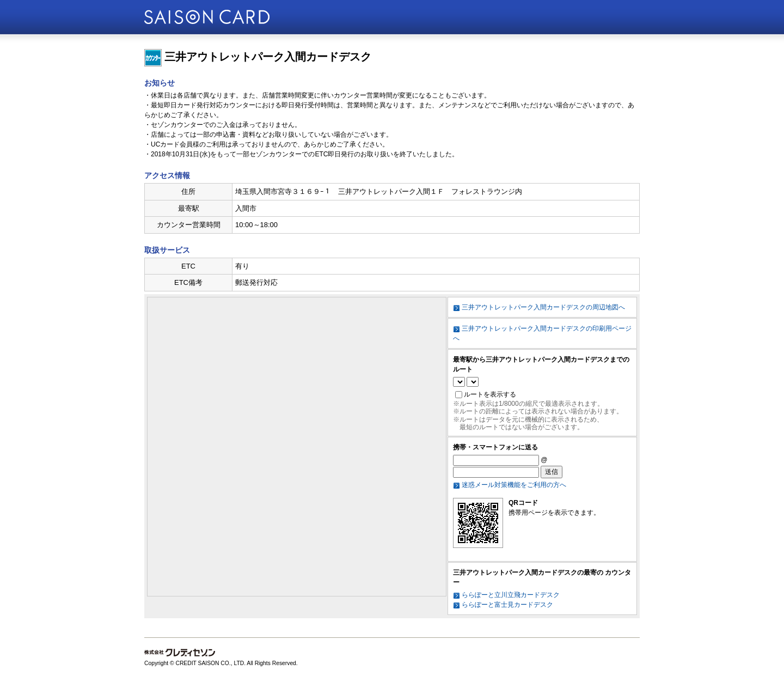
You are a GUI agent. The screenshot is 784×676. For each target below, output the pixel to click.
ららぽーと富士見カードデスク (507, 605)
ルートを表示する (490, 394)
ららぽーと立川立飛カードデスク (511, 595)
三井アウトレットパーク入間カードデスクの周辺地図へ (543, 307)
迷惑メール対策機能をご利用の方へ (514, 485)
